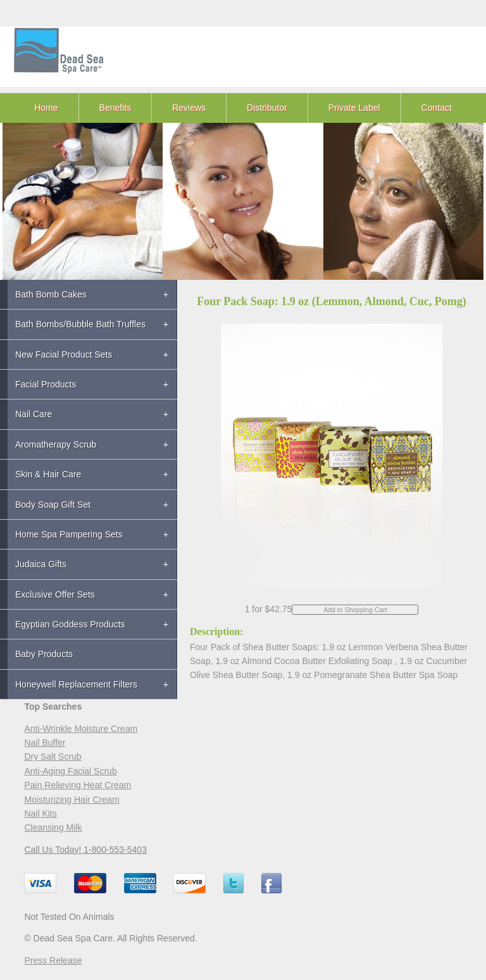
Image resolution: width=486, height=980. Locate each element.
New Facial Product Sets (64, 355)
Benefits (115, 108)
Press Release (53, 960)
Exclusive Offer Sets (55, 594)
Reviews (189, 108)
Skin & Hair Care (48, 474)
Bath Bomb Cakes (51, 294)
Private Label (354, 108)
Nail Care (34, 414)
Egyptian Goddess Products (70, 624)
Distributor (267, 108)
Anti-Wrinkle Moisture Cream (81, 729)
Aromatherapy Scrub (56, 444)
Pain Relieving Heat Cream (78, 785)
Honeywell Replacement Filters (76, 684)
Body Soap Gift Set (53, 505)
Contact (437, 108)
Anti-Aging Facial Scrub (70, 771)
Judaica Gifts (41, 564)
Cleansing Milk (53, 827)
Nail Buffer (45, 743)
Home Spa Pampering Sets (69, 534)
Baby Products (44, 654)
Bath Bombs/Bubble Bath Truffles (80, 324)
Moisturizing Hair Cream (72, 800)
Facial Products (46, 384)
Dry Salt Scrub (53, 757)
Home (46, 108)
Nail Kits (40, 814)
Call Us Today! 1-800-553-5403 (85, 850)
